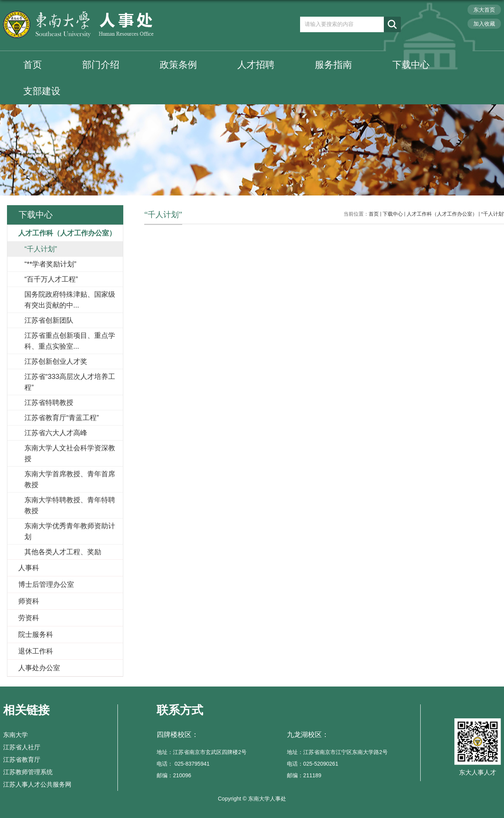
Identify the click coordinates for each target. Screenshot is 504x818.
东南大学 (16, 735)
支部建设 (42, 91)
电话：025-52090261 (312, 764)
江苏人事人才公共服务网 (37, 784)
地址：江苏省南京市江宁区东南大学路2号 (337, 752)
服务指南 (333, 65)
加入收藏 (484, 24)
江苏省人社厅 (22, 747)
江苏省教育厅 (22, 760)
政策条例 (178, 65)
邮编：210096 (174, 775)
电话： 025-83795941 (183, 764)
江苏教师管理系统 (28, 772)
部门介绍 (101, 65)
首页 (33, 65)
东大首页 (484, 10)
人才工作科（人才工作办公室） (442, 214)
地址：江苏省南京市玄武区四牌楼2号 (202, 752)
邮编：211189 (304, 775)
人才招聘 (256, 65)
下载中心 (411, 65)
